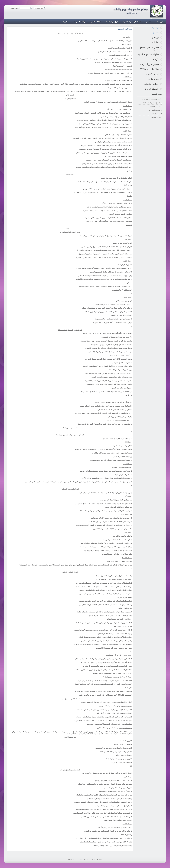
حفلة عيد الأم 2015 (155, 106)
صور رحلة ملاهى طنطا (154, 114)
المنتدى (156, 33)
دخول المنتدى (14, 8)
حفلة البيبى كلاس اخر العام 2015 (152, 103)
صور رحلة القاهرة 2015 (154, 110)
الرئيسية (155, 28)
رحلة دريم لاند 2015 (155, 117)
